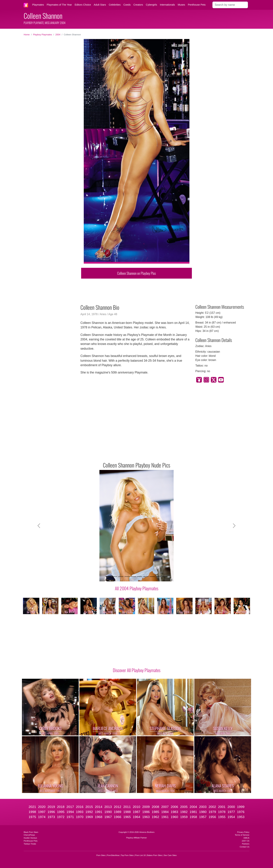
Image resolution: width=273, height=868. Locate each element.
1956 (212, 817)
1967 (108, 817)
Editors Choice (83, 5)
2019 (51, 807)
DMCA (246, 838)
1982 (184, 812)
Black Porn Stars (31, 832)
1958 (193, 817)
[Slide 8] (152, 577)
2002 (212, 807)
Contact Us (245, 847)
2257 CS (245, 841)
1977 (231, 812)
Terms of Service (242, 835)
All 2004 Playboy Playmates (137, 588)
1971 (70, 817)
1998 (32, 812)
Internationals (167, 5)
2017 (70, 807)
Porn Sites (101, 855)
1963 (146, 817)
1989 (118, 812)
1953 (241, 817)
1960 (174, 817)
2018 (61, 807)
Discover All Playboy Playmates (137, 670)
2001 (222, 807)
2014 (99, 807)
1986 (146, 812)
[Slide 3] (121, 577)
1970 (80, 817)
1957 (203, 817)
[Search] (230, 5)
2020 (42, 807)
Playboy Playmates (43, 35)
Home (27, 35)
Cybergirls (151, 5)
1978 (222, 812)
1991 (99, 812)
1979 (212, 812)
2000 (231, 807)
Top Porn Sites (127, 855)
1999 (241, 807)
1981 (193, 812)
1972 (61, 817)
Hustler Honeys (30, 838)
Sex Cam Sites (170, 855)
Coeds (127, 5)
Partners (246, 844)
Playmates (38, 5)
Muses (181, 5)
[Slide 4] (127, 577)
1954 (231, 817)
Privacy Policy (243, 832)
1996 (51, 812)
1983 (174, 812)
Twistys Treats (30, 844)
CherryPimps (29, 835)
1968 (99, 817)
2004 (58, 35)
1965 (127, 817)
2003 (203, 807)
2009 (146, 807)
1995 (61, 812)
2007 (165, 807)
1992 (89, 812)
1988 (127, 812)
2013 (108, 807)
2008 (155, 807)
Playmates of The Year (59, 5)
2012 (118, 807)
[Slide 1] (108, 577)
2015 (89, 807)
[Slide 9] (158, 577)
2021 (32, 807)
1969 (89, 817)
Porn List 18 (140, 855)
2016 (80, 807)
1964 (137, 817)
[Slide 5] (133, 577)
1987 (137, 812)
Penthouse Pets (197, 5)
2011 (127, 807)
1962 (155, 817)
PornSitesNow (113, 855)
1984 (165, 812)
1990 (108, 812)
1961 (165, 817)
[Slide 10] (165, 577)
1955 (222, 817)
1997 (42, 812)
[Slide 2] (115, 577)
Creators (138, 5)
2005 (184, 807)
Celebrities (115, 5)
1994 (70, 812)
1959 (184, 817)
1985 (155, 812)
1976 (241, 812)
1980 (203, 812)
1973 (51, 817)
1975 (32, 817)
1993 (80, 812)
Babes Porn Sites (155, 855)
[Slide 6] (140, 577)
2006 (174, 807)
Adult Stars (100, 5)
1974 (42, 817)
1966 (118, 817)
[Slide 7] (146, 577)
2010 (137, 807)
